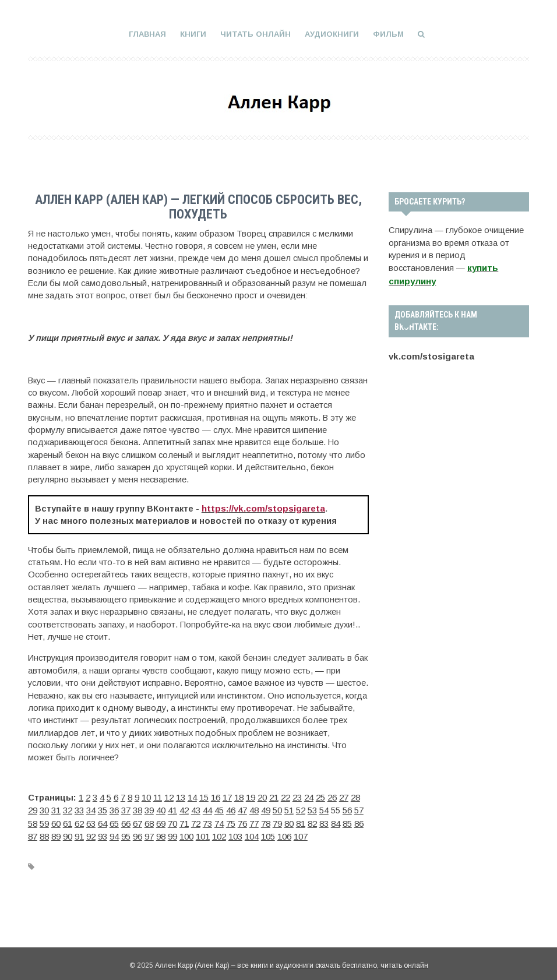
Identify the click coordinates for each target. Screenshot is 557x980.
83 (324, 821)
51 (289, 808)
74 (219, 821)
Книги (193, 34)
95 (126, 833)
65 (114, 821)
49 (266, 808)
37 (126, 808)
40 (161, 808)
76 (242, 821)
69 (161, 821)
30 (44, 808)
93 (103, 833)
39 (149, 808)
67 (138, 821)
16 (216, 796)
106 (284, 833)
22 (285, 796)
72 (196, 821)
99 (172, 833)
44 (207, 808)
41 (172, 808)
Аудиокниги (332, 34)
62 (79, 821)
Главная (147, 34)
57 (359, 808)
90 (68, 833)
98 (161, 833)
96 (138, 833)
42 (184, 808)
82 (312, 821)
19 (251, 796)
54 (324, 808)
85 (347, 821)
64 (103, 821)
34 (91, 808)
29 (33, 808)
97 (149, 833)
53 (312, 808)
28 (355, 796)
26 (332, 796)
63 (91, 821)
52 (301, 808)
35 (103, 808)
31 (56, 808)
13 (181, 796)
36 (114, 808)
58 (33, 821)
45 (219, 808)
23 (297, 796)
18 (239, 796)
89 (56, 833)
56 (347, 808)
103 (235, 833)
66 (126, 821)
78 (266, 821)
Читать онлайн (255, 34)
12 (169, 796)
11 (158, 796)
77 (254, 821)
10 (146, 796)
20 (262, 796)
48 (254, 808)
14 (192, 796)
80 (289, 821)
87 (33, 833)
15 (204, 796)
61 (68, 821)
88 (44, 833)
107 (301, 833)
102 (219, 833)
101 (203, 833)
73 (207, 821)
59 (44, 821)
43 (196, 808)
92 (91, 833)
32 (68, 808)
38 (138, 808)
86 (359, 821)
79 (277, 821)
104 (252, 833)
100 (186, 833)
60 (56, 821)
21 (274, 796)
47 (242, 808)
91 (79, 833)
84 (336, 821)
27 (344, 796)
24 (309, 796)
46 (231, 808)
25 (320, 796)
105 (268, 833)
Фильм (388, 34)
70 (172, 821)
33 (79, 808)
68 (149, 821)
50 (277, 808)
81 (301, 821)
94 (114, 833)
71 (184, 821)
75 (231, 821)
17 (227, 796)
